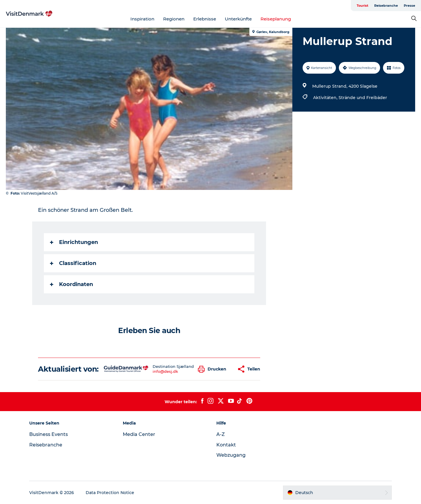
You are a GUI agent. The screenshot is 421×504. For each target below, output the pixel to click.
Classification (73, 263)
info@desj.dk (165, 371)
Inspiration (142, 19)
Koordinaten (71, 284)
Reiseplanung (276, 19)
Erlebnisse (205, 19)
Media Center (139, 434)
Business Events (49, 434)
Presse (409, 6)
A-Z (221, 434)
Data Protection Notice (110, 493)
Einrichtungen (74, 242)
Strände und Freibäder (363, 98)
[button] (214, 369)
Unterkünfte (238, 19)
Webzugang (231, 455)
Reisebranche (386, 6)
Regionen (174, 19)
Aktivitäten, (326, 98)
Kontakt (226, 445)
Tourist (363, 6)
